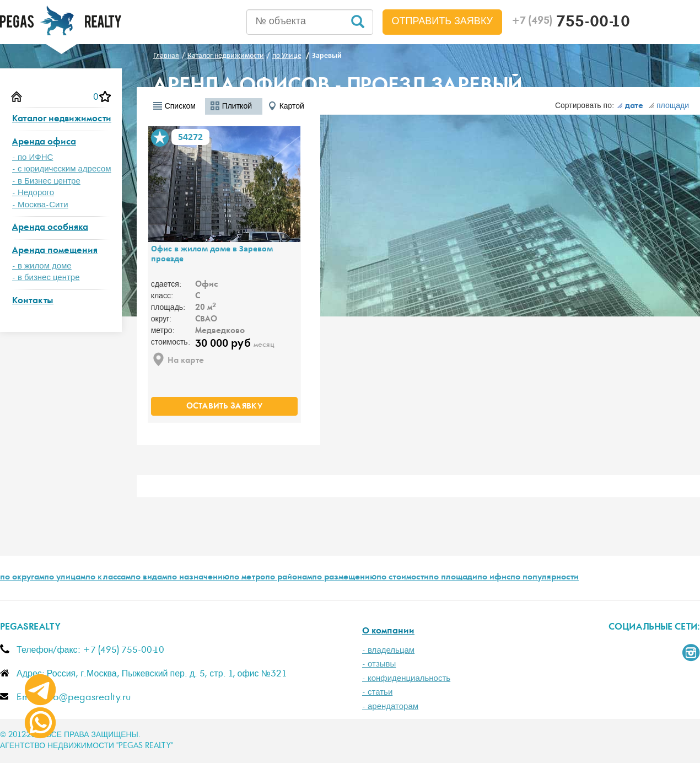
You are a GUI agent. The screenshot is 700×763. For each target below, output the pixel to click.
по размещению (344, 578)
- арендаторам (390, 706)
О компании (388, 632)
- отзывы (379, 664)
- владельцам (388, 650)
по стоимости (403, 578)
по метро (247, 578)
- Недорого (33, 193)
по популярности (545, 578)
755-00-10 (571, 23)
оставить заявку (224, 407)
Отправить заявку (443, 22)
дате (630, 106)
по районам (289, 578)
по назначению (198, 578)
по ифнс (494, 578)
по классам (108, 578)
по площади (453, 578)
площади (669, 106)
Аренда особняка (50, 228)
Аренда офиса (44, 143)
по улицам (65, 578)
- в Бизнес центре (46, 181)
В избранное (160, 138)
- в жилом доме (42, 266)
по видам (149, 578)
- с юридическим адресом (62, 169)
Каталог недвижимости (62, 119)
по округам (22, 578)
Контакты (33, 301)
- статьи (377, 692)
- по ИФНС (33, 157)
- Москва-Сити (40, 205)
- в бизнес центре (46, 278)
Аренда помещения (55, 251)
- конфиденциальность (406, 678)
